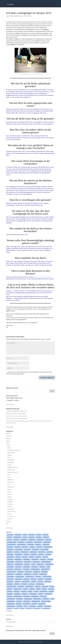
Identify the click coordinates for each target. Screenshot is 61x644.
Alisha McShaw (40, 540)
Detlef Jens (17, 584)
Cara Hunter (43, 559)
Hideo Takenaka (42, 604)
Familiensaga (11, 462)
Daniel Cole (18, 581)
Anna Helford (18, 547)
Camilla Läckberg (35, 559)
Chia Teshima (18, 567)
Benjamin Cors (34, 554)
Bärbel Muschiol (27, 559)
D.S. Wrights (41, 579)
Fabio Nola (51, 591)
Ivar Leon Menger (37, 609)
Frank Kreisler (25, 594)
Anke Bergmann (46, 544)
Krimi (9, 485)
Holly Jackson (20, 606)
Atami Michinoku (33, 552)
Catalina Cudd (10, 564)
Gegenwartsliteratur (13, 467)
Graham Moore (19, 599)
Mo (9, 16)
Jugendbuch (10, 480)
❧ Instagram (9, 400)
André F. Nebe (31, 544)
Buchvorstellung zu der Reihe (42, 277)
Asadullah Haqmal (25, 552)
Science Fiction (11, 509)
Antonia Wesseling (45, 549)
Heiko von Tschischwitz (46, 601)
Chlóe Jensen (42, 567)
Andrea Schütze (21, 542)
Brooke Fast (45, 557)
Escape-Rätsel (11, 460)
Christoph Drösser (28, 574)
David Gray (34, 581)
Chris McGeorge (18, 569)
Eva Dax (30, 591)
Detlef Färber (10, 584)
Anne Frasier (39, 547)
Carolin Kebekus (36, 562)
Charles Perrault (40, 564)
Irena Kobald (29, 609)
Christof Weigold (19, 574)
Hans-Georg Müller (11, 601)
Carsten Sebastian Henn (46, 562)
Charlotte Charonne (49, 564)
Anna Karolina (25, 547)
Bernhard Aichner (11, 557)
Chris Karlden (10, 569)
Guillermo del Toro (28, 599)
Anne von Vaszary (19, 549)
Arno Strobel (17, 552)
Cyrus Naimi (33, 579)
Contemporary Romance (14, 450)
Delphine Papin (48, 581)
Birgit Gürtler (25, 557)
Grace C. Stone (43, 596)
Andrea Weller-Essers (22, 544)
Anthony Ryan (27, 549)
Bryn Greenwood (18, 559)
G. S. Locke (10, 596)
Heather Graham (27, 601)
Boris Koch (32, 557)
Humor (9, 477)
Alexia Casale (32, 537)
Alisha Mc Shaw (32, 540)
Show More (9, 611)
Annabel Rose (10, 547)
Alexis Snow (39, 537)
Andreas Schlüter (38, 542)
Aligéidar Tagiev (24, 540)
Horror (9, 475)
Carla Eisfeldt (50, 559)
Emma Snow (24, 591)
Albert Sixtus (45, 535)
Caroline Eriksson (28, 562)
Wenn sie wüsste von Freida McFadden (16, 414)
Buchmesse (9, 436)
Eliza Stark (25, 589)
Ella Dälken (32, 589)
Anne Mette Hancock (48, 547)
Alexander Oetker (17, 537)
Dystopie (10, 455)
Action (9, 445)
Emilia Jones (17, 591)
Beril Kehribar (48, 554)
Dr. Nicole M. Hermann (12, 586)
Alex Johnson (46, 537)
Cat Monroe (27, 564)
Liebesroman (11, 487)
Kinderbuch (10, 482)
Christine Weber (10, 574)
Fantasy (9, 465)
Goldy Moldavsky (35, 596)
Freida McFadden (48, 594)
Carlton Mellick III (11, 562)
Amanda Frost (48, 540)
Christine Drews (36, 572)
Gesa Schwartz (27, 596)
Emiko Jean (10, 591)
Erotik (9, 458)
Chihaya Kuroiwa (26, 567)
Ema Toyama (51, 589)
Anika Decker (38, 544)
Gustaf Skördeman (37, 599)
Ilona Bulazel (10, 609)
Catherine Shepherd (19, 564)
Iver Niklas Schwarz (46, 609)
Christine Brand (28, 572)
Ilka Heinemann (48, 606)
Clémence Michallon (30, 576)
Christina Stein (20, 572)
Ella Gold (38, 589)
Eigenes (21, 16)
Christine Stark (44, 572)
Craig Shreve (26, 579)
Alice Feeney (16, 540)
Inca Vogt (16, 609)
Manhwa (10, 492)
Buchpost (9, 439)
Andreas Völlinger (47, 542)
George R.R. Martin (18, 596)
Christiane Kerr (26, 569)
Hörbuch (8, 521)
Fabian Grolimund (44, 591)
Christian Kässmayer (46, 569)
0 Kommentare (28, 16)
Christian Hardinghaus (35, 569)
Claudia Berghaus (43, 574)
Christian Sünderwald (11, 572)
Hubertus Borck (32, 606)
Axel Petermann (42, 552)
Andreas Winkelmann (11, 544)
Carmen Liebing (19, 562)
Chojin (48, 567)
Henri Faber (34, 604)
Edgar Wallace (21, 586)
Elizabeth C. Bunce (18, 589)
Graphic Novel (11, 470)
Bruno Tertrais (10, 559)
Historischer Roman (12, 472)
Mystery (9, 497)
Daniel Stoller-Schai (26, 581)
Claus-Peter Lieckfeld (20, 576)
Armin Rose (10, 552)
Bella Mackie (27, 554)
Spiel (7, 524)
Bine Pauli (18, 557)
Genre (8, 443)
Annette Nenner (10, 549)
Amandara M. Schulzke (12, 542)
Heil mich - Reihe (11, 604)
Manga (9, 489)
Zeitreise (10, 519)
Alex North (9, 540)
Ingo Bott (22, 609)
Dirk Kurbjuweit (24, 584)
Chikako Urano (34, 567)
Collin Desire (38, 576)
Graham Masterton (11, 599)
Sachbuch (10, 507)
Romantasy (10, 504)
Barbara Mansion (19, 554)
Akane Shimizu (31, 535)
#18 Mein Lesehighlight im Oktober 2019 (17, 411)
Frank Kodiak (17, 594)
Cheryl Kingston (10, 567)
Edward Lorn (38, 586)
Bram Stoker (38, 557)
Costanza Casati (19, 579)
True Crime (10, 516)
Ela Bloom (52, 586)
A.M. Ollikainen (18, 535)
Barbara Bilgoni (10, 554)
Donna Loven (32, 584)
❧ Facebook (16, 400)
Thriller (9, 514)
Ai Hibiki (25, 535)
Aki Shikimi (39, 535)
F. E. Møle (36, 591)
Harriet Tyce (19, 601)
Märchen (10, 494)
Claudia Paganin (11, 576)
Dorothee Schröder (40, 584)
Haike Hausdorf (46, 599)
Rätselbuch (10, 502)
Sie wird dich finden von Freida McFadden (17, 419)
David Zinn (40, 581)
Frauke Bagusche (33, 594)
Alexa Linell (10, 537)
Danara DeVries (48, 579)
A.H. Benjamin (10, 535)
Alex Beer (25, 537)
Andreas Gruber (30, 542)
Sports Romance (12, 511)
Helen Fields (19, 604)
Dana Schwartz (10, 581)
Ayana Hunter (50, 552)
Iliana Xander (40, 606)
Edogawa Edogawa (29, 586)
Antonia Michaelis (36, 549)
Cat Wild (33, 564)
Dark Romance (11, 453)
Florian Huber (10, 594)
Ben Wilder (41, 554)
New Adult (10, 499)
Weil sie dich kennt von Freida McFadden (17, 416)
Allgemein (9, 434)
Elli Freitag (44, 589)
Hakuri (52, 599)
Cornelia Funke (10, 579)
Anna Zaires (32, 547)
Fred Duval (41, 594)
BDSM (9, 448)
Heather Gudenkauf (36, 601)
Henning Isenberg (26, 604)
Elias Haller (10, 589)
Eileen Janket (45, 586)
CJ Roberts (35, 574)
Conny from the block (47, 576)
